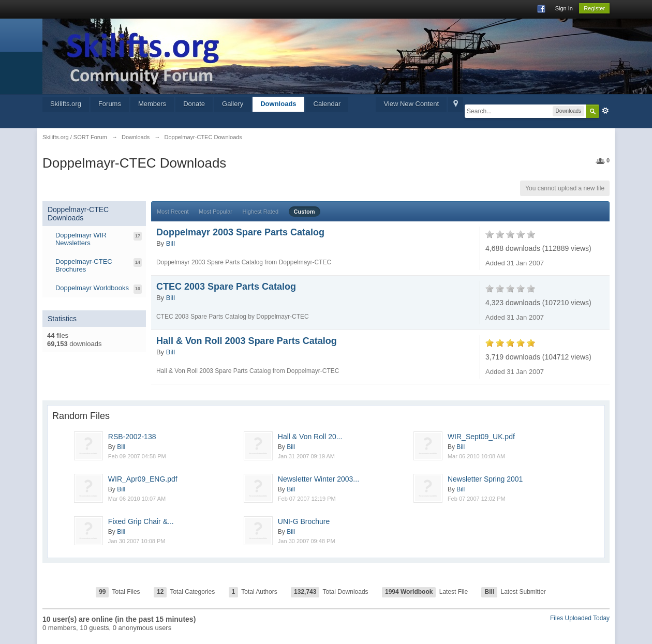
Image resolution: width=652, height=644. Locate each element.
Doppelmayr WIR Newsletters (81, 239)
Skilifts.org (66, 104)
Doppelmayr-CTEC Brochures (84, 266)
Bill (171, 243)
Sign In (564, 8)
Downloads (278, 104)
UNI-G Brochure (304, 521)
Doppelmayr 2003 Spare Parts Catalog (240, 232)
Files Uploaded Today (580, 618)
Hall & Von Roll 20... (310, 437)
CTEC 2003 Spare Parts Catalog (226, 287)
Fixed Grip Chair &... (141, 521)
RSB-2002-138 (132, 437)
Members (152, 104)
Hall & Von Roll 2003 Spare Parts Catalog (247, 341)
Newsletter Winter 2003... (318, 479)
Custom (305, 212)
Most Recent (173, 212)
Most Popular (216, 212)
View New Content (411, 104)
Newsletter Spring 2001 (485, 479)
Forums (110, 104)
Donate (194, 104)
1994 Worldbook (409, 592)
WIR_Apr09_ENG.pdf (143, 479)
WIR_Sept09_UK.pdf (481, 437)
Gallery (233, 104)
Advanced (605, 111)
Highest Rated (260, 212)
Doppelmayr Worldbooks (92, 288)
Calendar (327, 104)
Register (594, 8)
